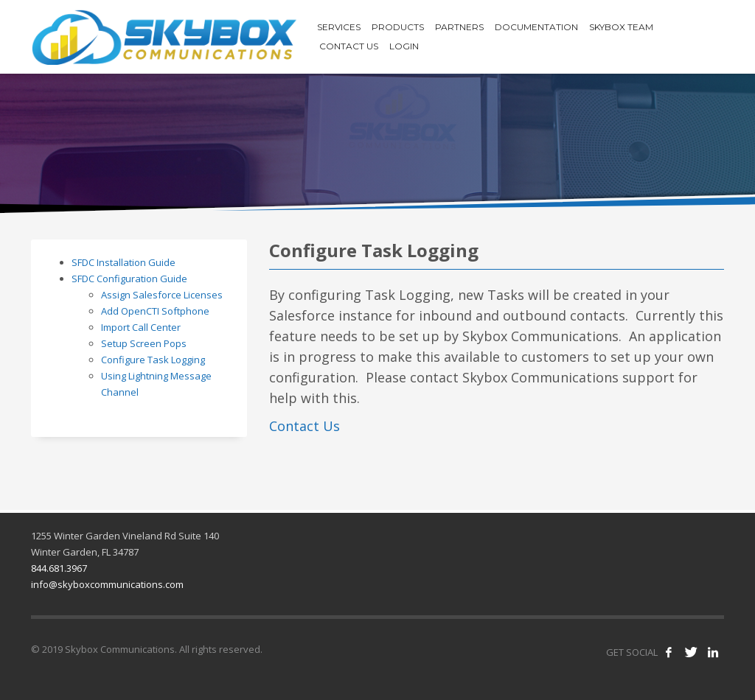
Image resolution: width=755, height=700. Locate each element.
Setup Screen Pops (144, 343)
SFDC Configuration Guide (129, 279)
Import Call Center (141, 327)
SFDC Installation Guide (123, 262)
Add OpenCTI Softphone (155, 311)
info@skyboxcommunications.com (107, 584)
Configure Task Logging (153, 360)
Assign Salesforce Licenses (162, 295)
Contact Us (305, 426)
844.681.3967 (59, 568)
